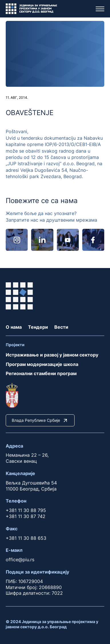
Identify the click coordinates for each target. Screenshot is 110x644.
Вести (61, 327)
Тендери (38, 327)
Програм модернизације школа (42, 364)
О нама (14, 327)
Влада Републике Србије (40, 420)
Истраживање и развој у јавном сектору (52, 355)
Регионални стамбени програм (41, 373)
